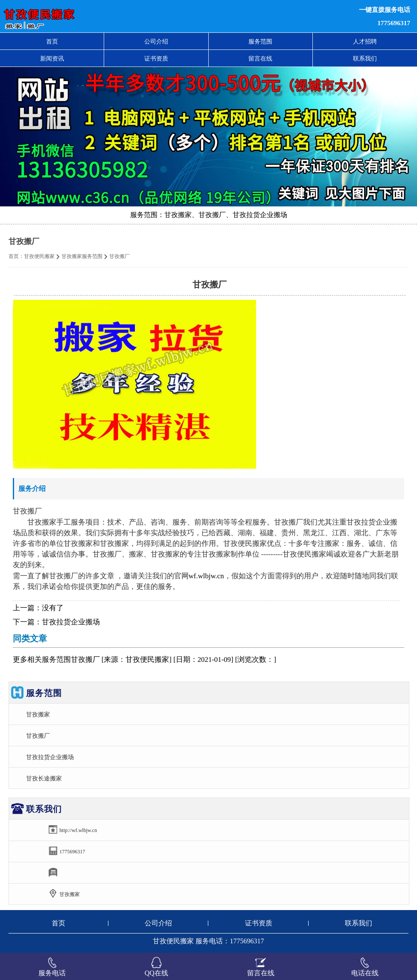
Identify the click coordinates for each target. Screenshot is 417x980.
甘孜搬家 (38, 714)
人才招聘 (365, 41)
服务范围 (260, 41)
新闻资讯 (52, 58)
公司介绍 (156, 41)
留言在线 (260, 58)
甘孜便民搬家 (39, 256)
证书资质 (156, 58)
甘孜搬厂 (38, 736)
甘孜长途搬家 (44, 778)
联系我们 (365, 58)
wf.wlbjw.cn (206, 576)
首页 (52, 41)
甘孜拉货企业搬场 (71, 622)
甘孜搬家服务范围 (82, 256)
